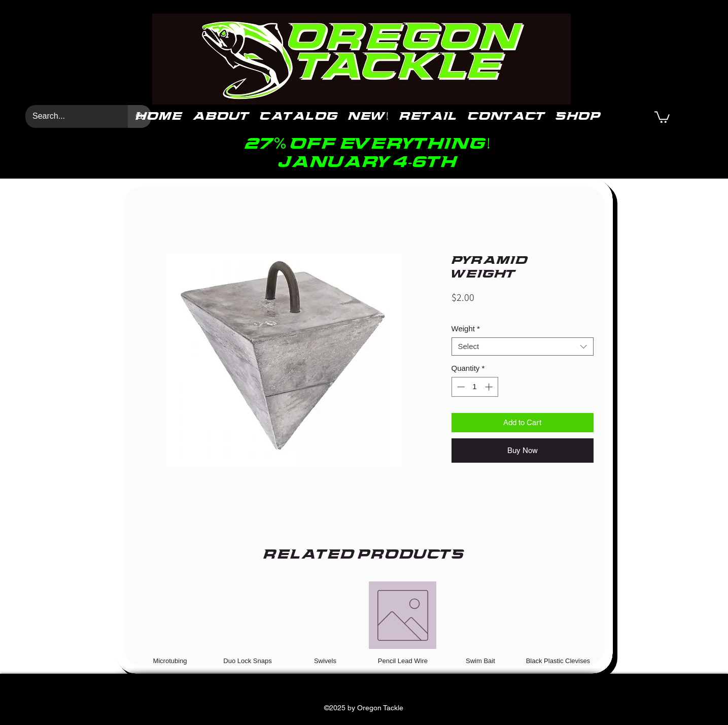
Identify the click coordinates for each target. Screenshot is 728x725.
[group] (364, 623)
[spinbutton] (475, 387)
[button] (662, 116)
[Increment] (490, 387)
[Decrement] (460, 387)
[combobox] (523, 347)
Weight (466, 329)
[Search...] (70, 116)
